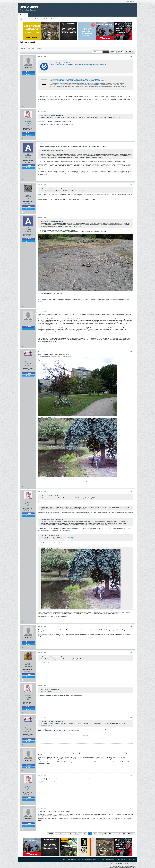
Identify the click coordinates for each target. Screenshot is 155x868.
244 (100, 834)
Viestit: (25, 130)
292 (115, 834)
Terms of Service (91, 860)
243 (95, 834)
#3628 (132, 750)
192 (65, 834)
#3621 (132, 312)
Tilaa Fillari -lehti (121, 860)
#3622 (132, 352)
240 (80, 834)
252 (110, 834)
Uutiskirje (101, 860)
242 (90, 834)
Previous (51, 834)
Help (65, 860)
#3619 (132, 185)
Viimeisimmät (31, 49)
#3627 (132, 718)
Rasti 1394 (66, 355)
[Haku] (101, 52)
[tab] (23, 49)
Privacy (81, 860)
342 (119, 834)
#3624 (132, 627)
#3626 (132, 685)
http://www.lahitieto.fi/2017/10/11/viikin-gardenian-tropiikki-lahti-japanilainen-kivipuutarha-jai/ (78, 81)
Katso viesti (62, 115)
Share (28, 72)
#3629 (132, 776)
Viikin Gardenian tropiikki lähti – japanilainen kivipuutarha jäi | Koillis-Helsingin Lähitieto (74, 79)
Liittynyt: (26, 128)
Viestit (23, 49)
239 (75, 834)
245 (105, 834)
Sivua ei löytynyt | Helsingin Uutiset (60, 63)
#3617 (132, 111)
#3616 (132, 57)
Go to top (132, 860)
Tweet (28, 74)
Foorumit (23, 15)
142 (60, 834)
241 (85, 834)
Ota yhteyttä (72, 860)
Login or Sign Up (130, 1)
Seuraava (131, 834)
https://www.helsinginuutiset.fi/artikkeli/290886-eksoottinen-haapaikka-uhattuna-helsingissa (78, 64)
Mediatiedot (110, 860)
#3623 (132, 492)
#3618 (132, 144)
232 (70, 834)
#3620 (132, 217)
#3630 (132, 808)
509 (124, 834)
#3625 (132, 653)
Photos (40, 49)
